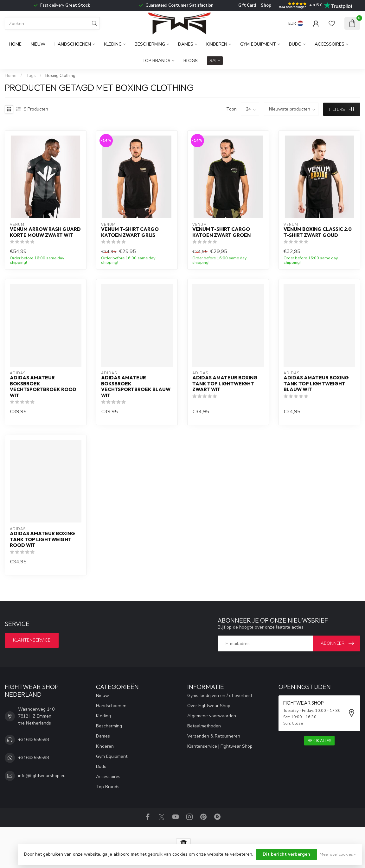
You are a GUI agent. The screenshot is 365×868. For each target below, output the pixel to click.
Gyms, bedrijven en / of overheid (220, 696)
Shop (266, 5)
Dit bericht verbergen (286, 854)
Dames (186, 44)
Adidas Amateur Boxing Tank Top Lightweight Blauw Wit (316, 384)
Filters (342, 109)
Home (15, 44)
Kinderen (217, 44)
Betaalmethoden (204, 726)
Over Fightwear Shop (209, 706)
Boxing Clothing (60, 76)
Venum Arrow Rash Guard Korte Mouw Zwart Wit (45, 232)
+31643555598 (33, 740)
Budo (295, 44)
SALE (215, 61)
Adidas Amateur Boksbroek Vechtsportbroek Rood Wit (43, 386)
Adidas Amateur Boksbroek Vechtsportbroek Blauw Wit (136, 386)
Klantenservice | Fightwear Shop (220, 746)
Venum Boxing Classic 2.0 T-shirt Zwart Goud (318, 232)
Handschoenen (73, 44)
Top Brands (156, 61)
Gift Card (247, 5)
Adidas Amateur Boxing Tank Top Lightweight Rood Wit (42, 539)
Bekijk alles (319, 741)
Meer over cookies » (338, 854)
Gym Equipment (258, 44)
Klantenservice (32, 640)
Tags (31, 76)
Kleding (113, 44)
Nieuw (38, 44)
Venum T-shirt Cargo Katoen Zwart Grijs (130, 232)
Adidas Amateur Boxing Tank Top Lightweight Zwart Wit (225, 384)
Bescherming (150, 44)
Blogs (191, 61)
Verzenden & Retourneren (214, 736)
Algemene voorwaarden (212, 716)
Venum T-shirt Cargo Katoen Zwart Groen (221, 232)
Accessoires (330, 44)
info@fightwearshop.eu (42, 776)
